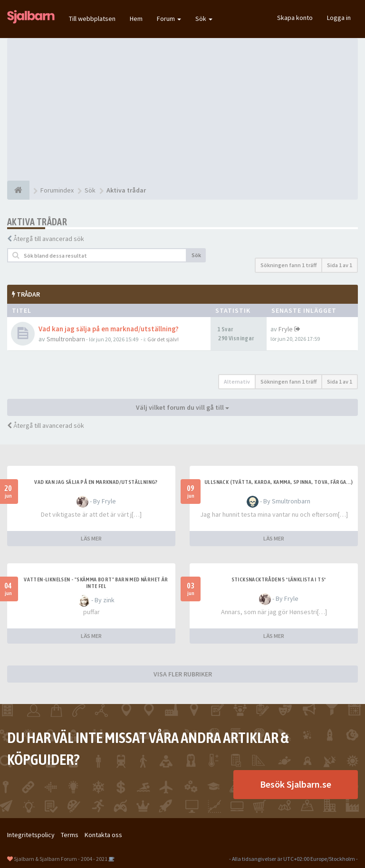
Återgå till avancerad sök (49, 239)
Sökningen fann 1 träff (288, 265)
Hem (136, 19)
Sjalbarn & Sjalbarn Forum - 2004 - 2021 (61, 859)
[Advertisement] (182, 109)
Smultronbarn (66, 339)
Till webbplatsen (92, 19)
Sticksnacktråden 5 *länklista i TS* (279, 579)
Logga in (339, 18)
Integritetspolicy (31, 835)
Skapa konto (295, 18)
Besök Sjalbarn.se (296, 784)
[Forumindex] (18, 190)
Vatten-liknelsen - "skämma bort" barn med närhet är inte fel (96, 583)
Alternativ (237, 381)
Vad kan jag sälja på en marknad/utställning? (109, 329)
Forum (169, 19)
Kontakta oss (103, 835)
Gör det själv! (163, 339)
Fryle (286, 329)
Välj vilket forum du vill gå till (182, 407)
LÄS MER (91, 538)
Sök (204, 19)
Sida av (340, 265)
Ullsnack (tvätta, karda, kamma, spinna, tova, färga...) (279, 482)
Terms (70, 835)
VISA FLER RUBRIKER (183, 674)
